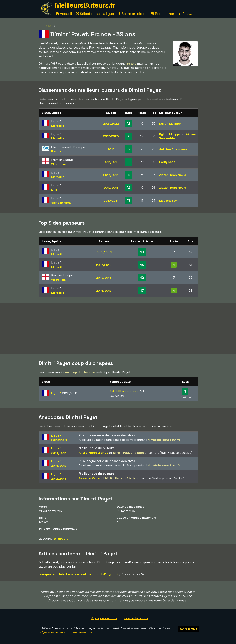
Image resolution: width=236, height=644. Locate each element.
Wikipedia (61, 539)
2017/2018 (104, 265)
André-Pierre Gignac (93, 453)
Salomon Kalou (89, 478)
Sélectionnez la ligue (95, 14)
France (56, 151)
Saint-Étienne (61, 202)
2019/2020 (111, 136)
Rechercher (162, 14)
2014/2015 (104, 290)
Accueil (64, 14)
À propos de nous (104, 618)
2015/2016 (111, 162)
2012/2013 (111, 188)
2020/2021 (104, 252)
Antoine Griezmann (173, 149)
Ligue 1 (64, 393)
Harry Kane (167, 162)
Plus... (185, 14)
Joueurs (45, 26)
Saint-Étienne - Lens (124, 391)
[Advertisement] (118, 329)
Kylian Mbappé (170, 123)
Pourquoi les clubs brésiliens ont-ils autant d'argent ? (79, 574)
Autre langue (189, 629)
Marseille (58, 126)
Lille (54, 190)
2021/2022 (111, 123)
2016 (111, 149)
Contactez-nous (136, 618)
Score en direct (132, 14)
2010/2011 (111, 200)
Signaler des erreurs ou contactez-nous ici (67, 632)
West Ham (58, 164)
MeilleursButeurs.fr (85, 5)
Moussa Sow (168, 200)
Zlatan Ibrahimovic (173, 175)
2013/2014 (111, 175)
